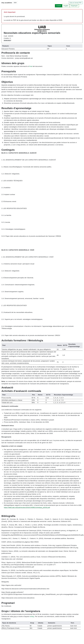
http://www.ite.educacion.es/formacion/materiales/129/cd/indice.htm (25, 589)
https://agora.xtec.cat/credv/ (11, 585)
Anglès (66, 6)
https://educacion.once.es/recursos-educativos (18, 598)
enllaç (32, 616)
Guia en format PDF (76, 3)
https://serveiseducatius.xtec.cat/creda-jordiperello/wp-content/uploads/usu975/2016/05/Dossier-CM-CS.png (40, 548)
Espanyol (74, 6)
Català (59, 6)
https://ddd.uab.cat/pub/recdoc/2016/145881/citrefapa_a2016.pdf (27, 507)
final (31, 66)
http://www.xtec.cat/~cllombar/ (12, 559)
